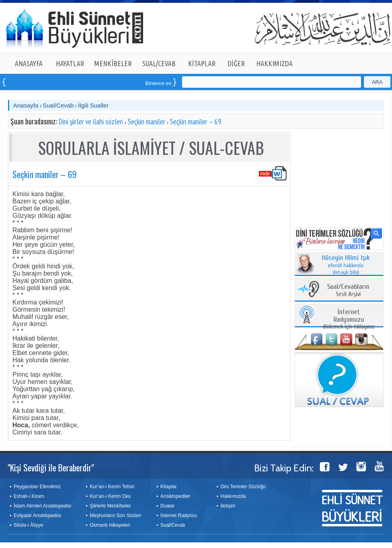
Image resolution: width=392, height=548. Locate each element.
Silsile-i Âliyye (28, 525)
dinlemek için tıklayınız (349, 320)
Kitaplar (169, 487)
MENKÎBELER (113, 63)
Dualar (167, 506)
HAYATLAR (70, 63)
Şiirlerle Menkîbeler (110, 506)
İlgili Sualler (93, 105)
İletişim (228, 506)
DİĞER (236, 63)
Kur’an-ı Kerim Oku (110, 496)
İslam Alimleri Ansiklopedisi (42, 506)
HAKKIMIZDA (274, 63)
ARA (377, 82)
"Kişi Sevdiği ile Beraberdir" (51, 467)
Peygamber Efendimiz (37, 487)
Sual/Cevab (58, 105)
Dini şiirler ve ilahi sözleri (91, 122)
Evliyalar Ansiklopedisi (37, 516)
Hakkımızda (233, 496)
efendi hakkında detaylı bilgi (346, 265)
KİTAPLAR (202, 63)
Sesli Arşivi (348, 291)
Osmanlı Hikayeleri (110, 525)
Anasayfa (26, 105)
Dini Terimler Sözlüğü (243, 487)
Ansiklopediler (175, 496)
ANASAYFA (29, 63)
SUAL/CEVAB (159, 63)
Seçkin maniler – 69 (196, 122)
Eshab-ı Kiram (29, 496)
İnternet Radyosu (179, 516)
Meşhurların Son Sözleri (115, 516)
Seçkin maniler (146, 122)
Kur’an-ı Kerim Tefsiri (112, 487)
